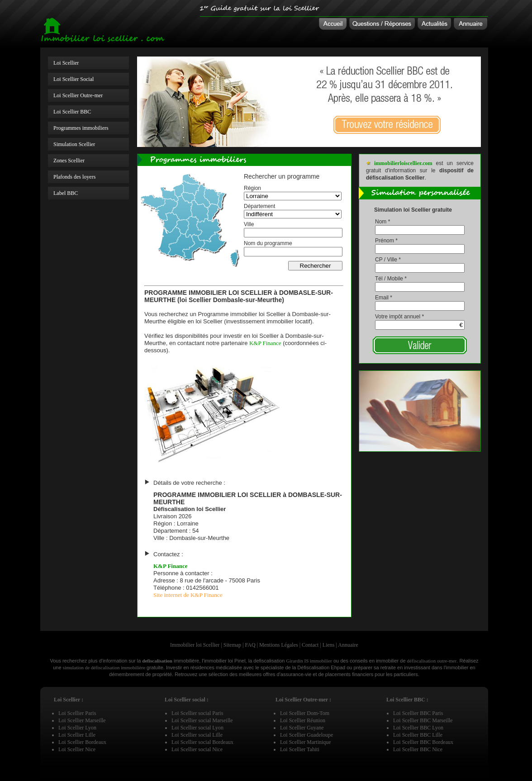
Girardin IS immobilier (309, 661)
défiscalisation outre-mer (432, 661)
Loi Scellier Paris (77, 713)
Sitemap (232, 645)
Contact (310, 645)
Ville (249, 224)
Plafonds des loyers (74, 177)
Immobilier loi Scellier (195, 645)
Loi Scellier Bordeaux (82, 742)
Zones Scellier (69, 161)
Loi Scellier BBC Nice (418, 749)
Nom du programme (268, 243)
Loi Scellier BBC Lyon (418, 728)
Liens (329, 645)
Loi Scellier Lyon (77, 728)
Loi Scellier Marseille (82, 720)
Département (259, 206)
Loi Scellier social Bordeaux (202, 742)
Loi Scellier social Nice (197, 749)
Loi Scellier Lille (77, 735)
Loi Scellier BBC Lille (418, 735)
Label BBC (66, 193)
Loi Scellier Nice (77, 749)
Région (252, 188)
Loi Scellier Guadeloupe (306, 735)
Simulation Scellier (74, 144)
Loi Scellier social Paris (197, 713)
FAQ (250, 645)
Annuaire (348, 645)
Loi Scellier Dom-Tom (305, 713)
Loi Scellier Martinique (306, 742)
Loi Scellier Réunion (303, 720)
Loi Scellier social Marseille (202, 720)
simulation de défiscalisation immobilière (104, 667)
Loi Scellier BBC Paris (418, 713)
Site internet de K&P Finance (188, 595)
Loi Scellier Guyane (302, 728)
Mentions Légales (279, 645)
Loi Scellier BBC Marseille (423, 720)
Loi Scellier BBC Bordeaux (423, 742)
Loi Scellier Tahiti (300, 749)
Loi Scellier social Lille (197, 735)
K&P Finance (265, 343)
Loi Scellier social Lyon (197, 728)
